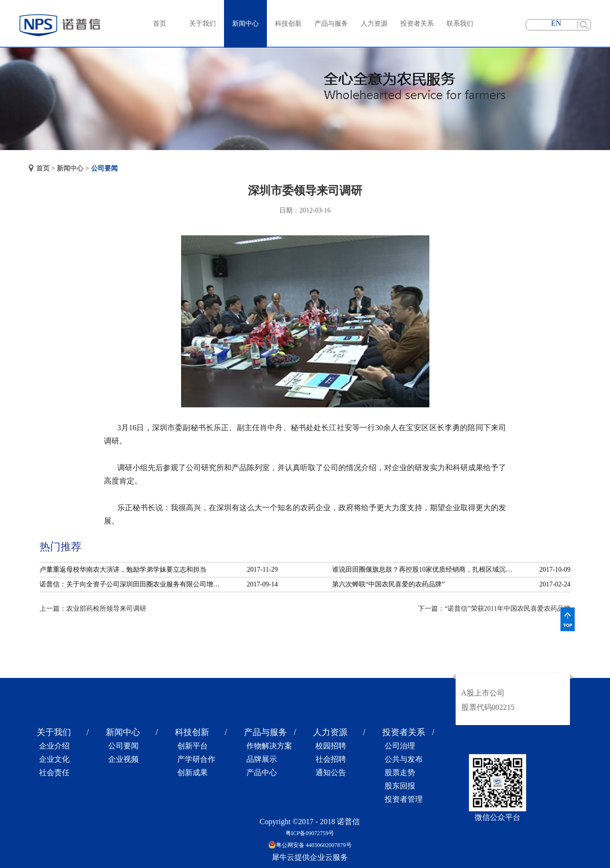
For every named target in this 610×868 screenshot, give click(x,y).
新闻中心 (70, 168)
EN (556, 23)
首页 (160, 24)
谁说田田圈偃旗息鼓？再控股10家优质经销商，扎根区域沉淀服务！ (425, 570)
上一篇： (93, 609)
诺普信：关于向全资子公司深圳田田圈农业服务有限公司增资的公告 (132, 584)
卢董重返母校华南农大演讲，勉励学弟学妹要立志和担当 (123, 570)
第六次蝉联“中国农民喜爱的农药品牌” (388, 584)
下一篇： (494, 609)
